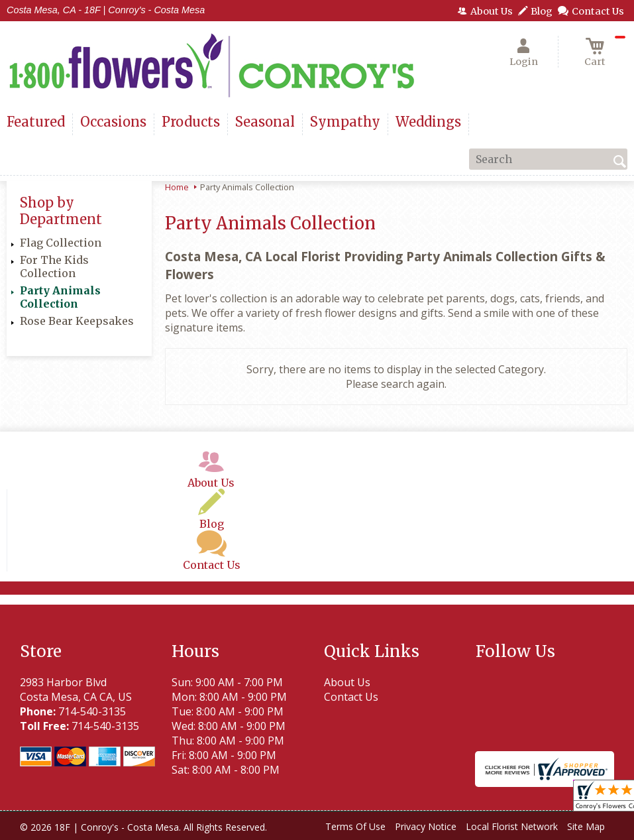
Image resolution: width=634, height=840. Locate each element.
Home (177, 187)
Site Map (586, 826)
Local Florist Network (512, 826)
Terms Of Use (355, 826)
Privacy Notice (426, 826)
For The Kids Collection (54, 267)
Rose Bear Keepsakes (77, 321)
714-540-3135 (92, 711)
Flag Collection (61, 243)
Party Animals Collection (60, 297)
